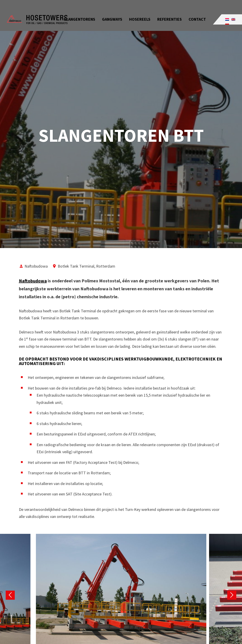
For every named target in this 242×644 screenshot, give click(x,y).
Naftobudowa (33, 281)
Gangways (112, 11)
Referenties (170, 11)
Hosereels (140, 11)
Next (232, 595)
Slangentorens (80, 11)
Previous (10, 595)
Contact (197, 11)
